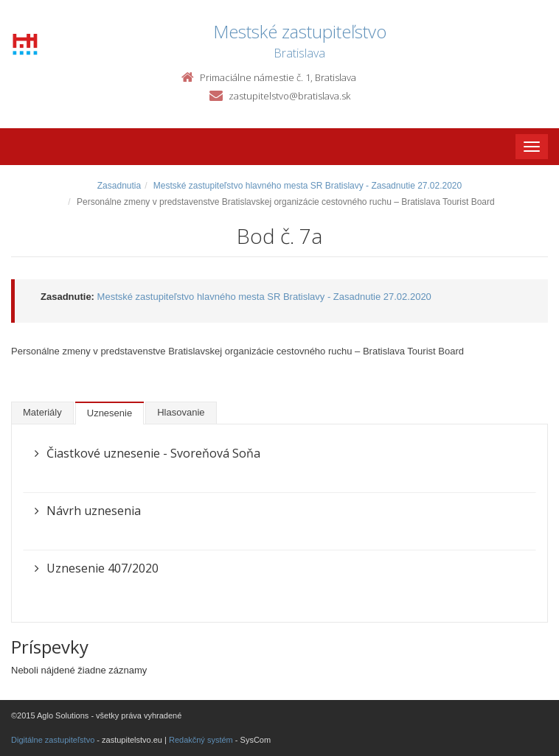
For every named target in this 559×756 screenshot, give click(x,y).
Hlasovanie (181, 412)
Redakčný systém (201, 740)
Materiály (42, 412)
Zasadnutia (119, 186)
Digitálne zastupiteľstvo (53, 740)
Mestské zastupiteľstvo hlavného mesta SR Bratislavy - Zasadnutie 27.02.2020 (308, 186)
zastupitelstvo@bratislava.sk (289, 96)
